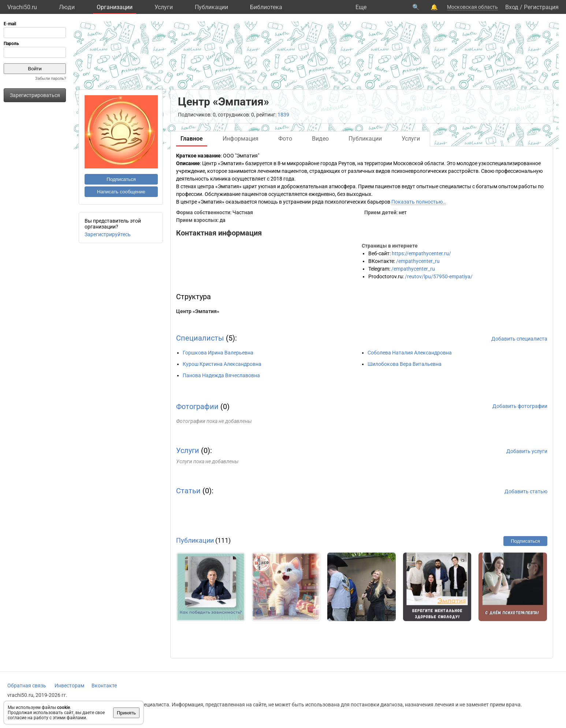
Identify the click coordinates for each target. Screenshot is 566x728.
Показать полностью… (419, 202)
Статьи (188, 491)
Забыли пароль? (51, 79)
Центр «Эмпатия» (198, 311)
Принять (126, 713)
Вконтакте (104, 686)
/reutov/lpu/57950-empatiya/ (439, 276)
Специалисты (200, 338)
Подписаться (121, 179)
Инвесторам (69, 686)
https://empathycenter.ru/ (421, 253)
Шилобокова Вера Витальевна (405, 364)
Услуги (164, 7)
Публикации (211, 7)
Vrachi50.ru (22, 7)
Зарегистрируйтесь (108, 234)
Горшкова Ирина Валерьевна (218, 353)
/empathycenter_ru (418, 261)
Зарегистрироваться (35, 95)
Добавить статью (526, 491)
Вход (512, 7)
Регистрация (541, 7)
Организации (115, 7)
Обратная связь (27, 686)
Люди (67, 7)
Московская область (472, 7)
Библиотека (266, 7)
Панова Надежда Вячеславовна (221, 375)
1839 (283, 115)
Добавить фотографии (520, 406)
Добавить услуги (527, 451)
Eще (361, 7)
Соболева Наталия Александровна (410, 353)
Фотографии (197, 406)
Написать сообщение (121, 192)
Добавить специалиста (519, 339)
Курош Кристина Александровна (222, 364)
